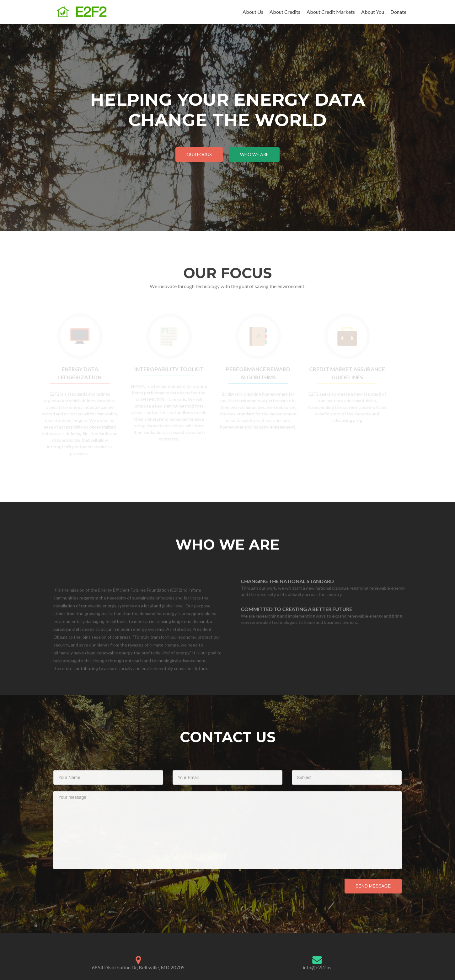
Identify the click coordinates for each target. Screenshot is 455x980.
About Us (253, 12)
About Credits (285, 12)
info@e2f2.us (317, 967)
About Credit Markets (331, 12)
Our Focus (199, 154)
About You (373, 12)
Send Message (373, 886)
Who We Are (254, 154)
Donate (398, 12)
